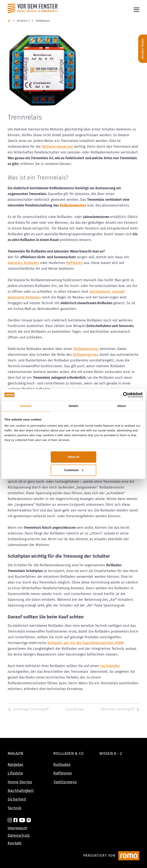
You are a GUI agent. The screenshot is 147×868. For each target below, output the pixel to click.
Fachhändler (110, 666)
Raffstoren (75, 263)
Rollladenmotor (86, 349)
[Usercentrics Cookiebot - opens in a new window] (126, 395)
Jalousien (15, 263)
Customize (74, 470)
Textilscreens (65, 782)
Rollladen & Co (69, 753)
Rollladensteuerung (57, 147)
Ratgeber (16, 765)
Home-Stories (20, 782)
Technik (14, 808)
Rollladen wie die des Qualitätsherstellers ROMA (86, 643)
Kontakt (15, 843)
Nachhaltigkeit (21, 791)
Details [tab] (73, 406)
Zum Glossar (75, 709)
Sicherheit (17, 799)
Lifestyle (15, 773)
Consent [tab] (26, 406)
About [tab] (122, 406)
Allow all (74, 457)
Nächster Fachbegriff (120, 709)
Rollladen (32, 263)
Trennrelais (43, 21)
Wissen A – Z (111, 753)
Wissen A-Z (23, 21)
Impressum (17, 828)
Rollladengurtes (85, 355)
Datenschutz (19, 835)
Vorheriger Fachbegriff (28, 709)
